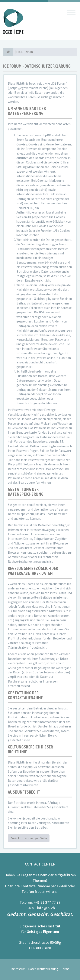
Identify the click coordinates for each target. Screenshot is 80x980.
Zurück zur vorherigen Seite (29, 838)
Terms (65, 969)
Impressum (18, 969)
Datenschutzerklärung (43, 969)
